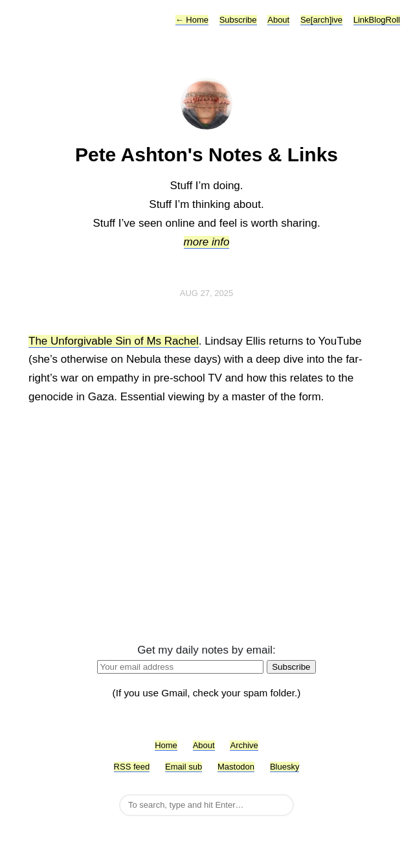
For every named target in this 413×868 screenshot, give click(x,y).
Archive (244, 745)
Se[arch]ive (321, 20)
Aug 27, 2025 (206, 293)
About (278, 20)
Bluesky (285, 767)
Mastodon (236, 767)
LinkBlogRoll (377, 20)
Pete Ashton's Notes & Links (206, 154)
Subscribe (238, 20)
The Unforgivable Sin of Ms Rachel (114, 341)
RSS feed (132, 767)
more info (207, 242)
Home (192, 20)
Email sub (184, 767)
